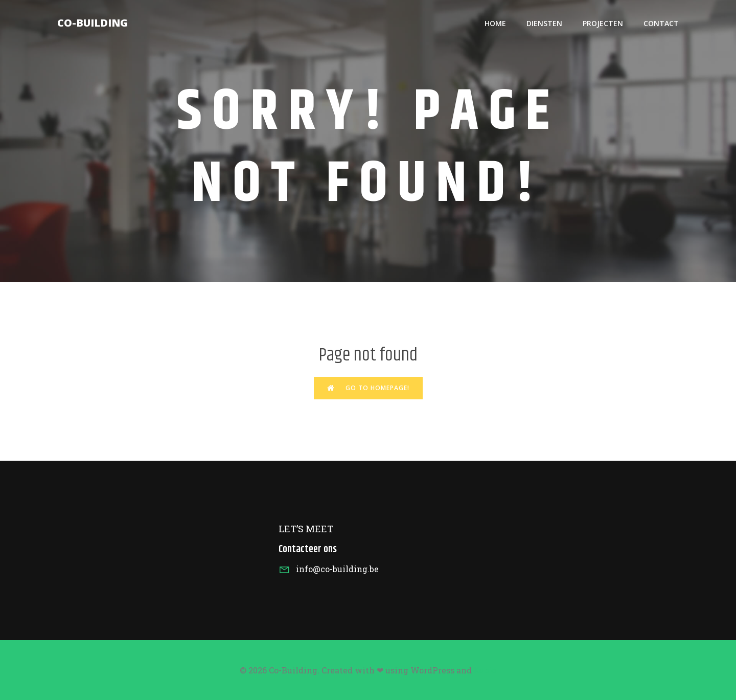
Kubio (485, 670)
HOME (495, 23)
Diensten (544, 23)
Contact (661, 23)
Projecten (603, 23)
